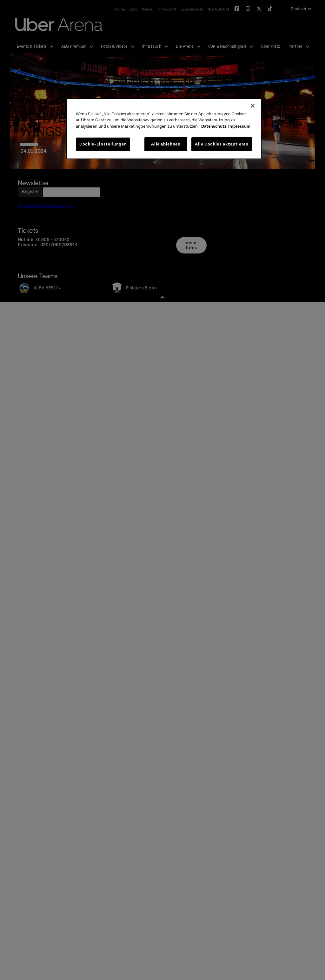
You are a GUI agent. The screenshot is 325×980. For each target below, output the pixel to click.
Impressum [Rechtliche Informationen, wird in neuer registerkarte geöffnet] (239, 126)
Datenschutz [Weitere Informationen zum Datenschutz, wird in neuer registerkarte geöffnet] (214, 126)
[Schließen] (253, 106)
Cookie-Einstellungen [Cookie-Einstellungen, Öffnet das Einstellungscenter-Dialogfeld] (103, 144)
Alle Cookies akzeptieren (222, 144)
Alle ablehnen (166, 144)
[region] (164, 129)
